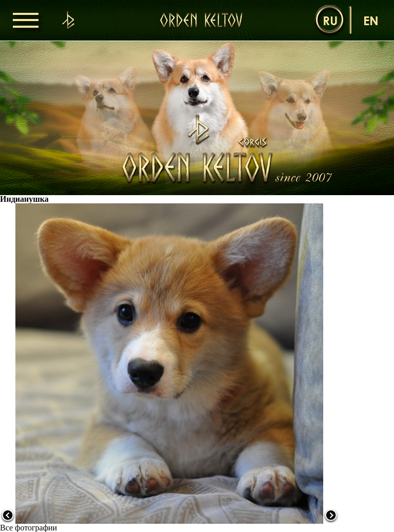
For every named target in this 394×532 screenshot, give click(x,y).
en (371, 20)
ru (330, 20)
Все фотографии (28, 528)
